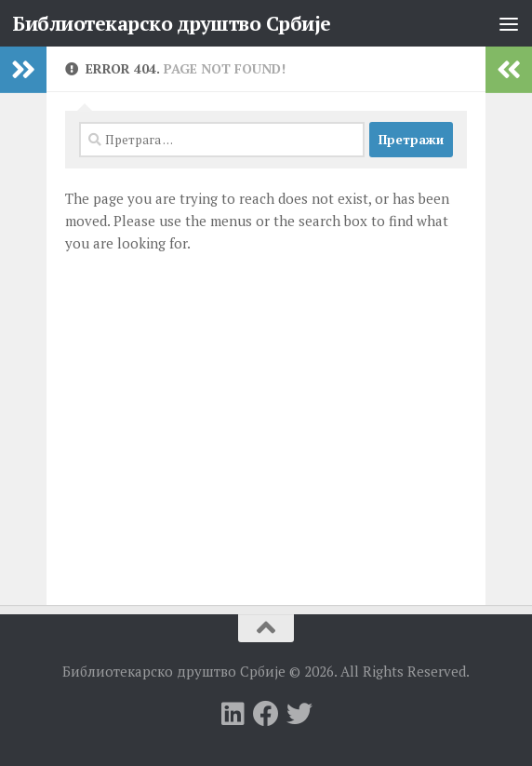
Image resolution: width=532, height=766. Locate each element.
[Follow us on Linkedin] (233, 714)
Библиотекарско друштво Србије (172, 23)
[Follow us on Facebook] (266, 714)
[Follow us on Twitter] (299, 714)
